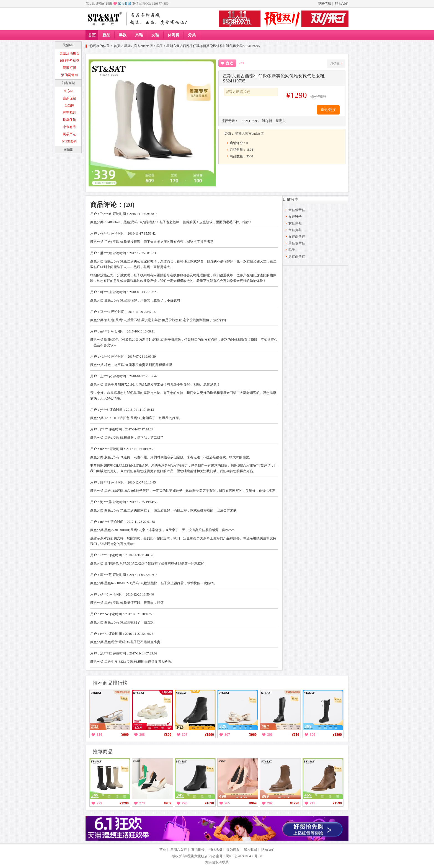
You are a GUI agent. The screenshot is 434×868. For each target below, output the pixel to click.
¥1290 (124, 803)
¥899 (168, 735)
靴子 (160, 46)
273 (99, 803)
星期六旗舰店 (198, 856)
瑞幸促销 (69, 120)
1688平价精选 (69, 61)
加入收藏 (125, 4)
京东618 (69, 91)
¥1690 (209, 803)
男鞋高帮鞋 (297, 256)
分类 (192, 35)
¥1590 (209, 735)
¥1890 (337, 735)
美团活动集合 (69, 53)
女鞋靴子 (295, 217)
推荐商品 (103, 752)
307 (185, 735)
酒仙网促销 (69, 75)
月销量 (336, 64)
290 (185, 803)
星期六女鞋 (179, 849)
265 (227, 803)
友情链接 (198, 849)
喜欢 (229, 63)
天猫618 (68, 45)
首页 (92, 35)
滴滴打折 (69, 68)
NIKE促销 (70, 141)
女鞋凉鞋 (295, 223)
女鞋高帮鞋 (297, 237)
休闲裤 (174, 35)
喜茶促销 (69, 98)
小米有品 (69, 127)
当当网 (69, 105)
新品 (106, 35)
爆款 (123, 35)
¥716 (295, 735)
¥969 (125, 735)
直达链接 (328, 110)
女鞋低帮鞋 (297, 210)
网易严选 (69, 134)
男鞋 (139, 35)
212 (312, 803)
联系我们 (342, 4)
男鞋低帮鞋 (297, 243)
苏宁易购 (69, 113)
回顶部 (68, 149)
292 (270, 803)
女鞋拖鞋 (295, 230)
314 (99, 735)
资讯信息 (324, 4)
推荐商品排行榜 (110, 683)
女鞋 (155, 35)
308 (142, 735)
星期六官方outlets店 (138, 46)
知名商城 (68, 83)
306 (270, 735)
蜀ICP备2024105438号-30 (244, 856)
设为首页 (233, 849)
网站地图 (215, 849)
